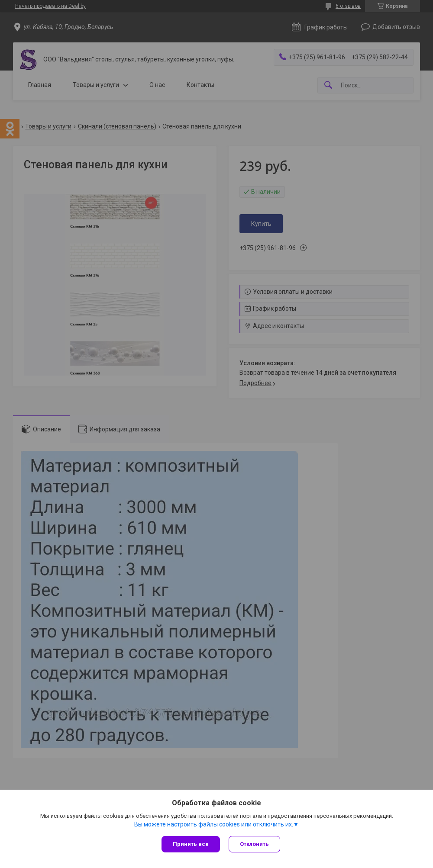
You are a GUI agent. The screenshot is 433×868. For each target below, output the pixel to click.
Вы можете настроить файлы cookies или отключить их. (214, 824)
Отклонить (254, 844)
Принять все (191, 844)
